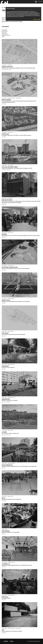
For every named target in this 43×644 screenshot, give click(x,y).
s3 (2, 8)
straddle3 (6, 641)
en (39, 1)
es (40, 1)
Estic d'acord (37, 19)
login (12, 641)
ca (42, 1)
